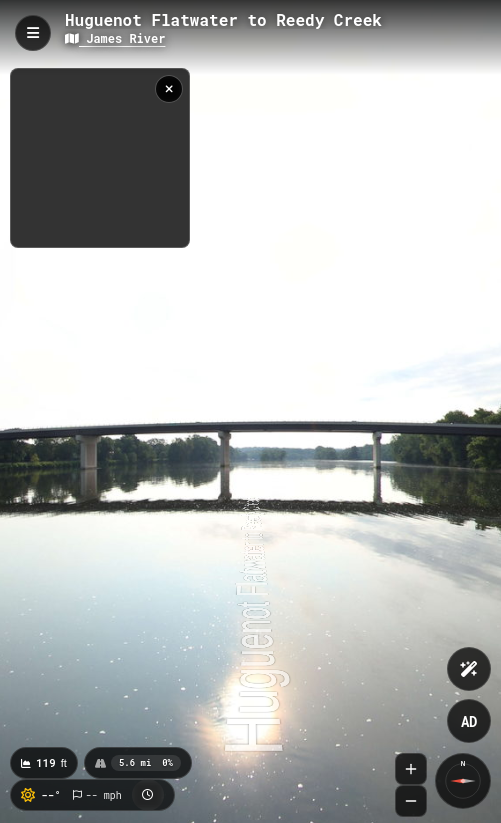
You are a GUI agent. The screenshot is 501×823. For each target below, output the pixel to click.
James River (115, 38)
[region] (100, 158)
